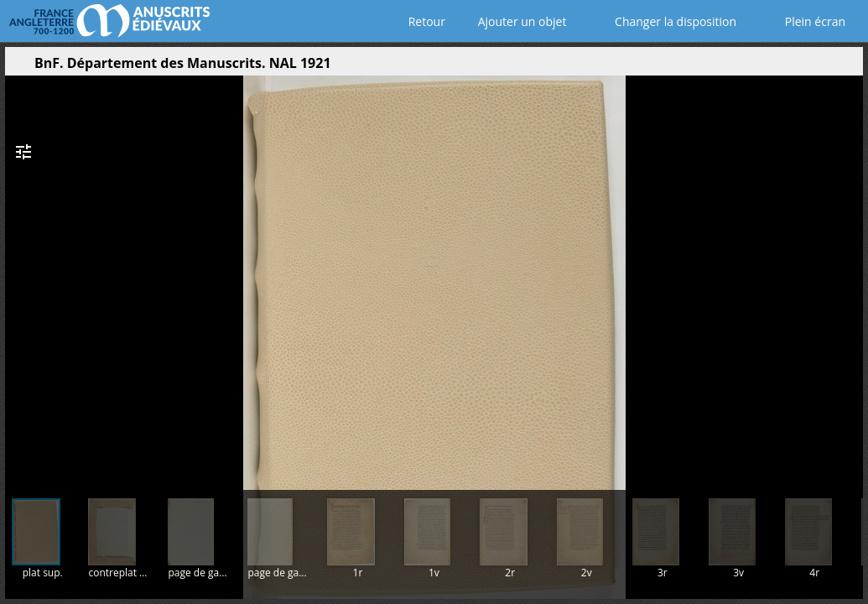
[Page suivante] (846, 276)
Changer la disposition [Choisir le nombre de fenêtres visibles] (664, 21)
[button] (771, 67)
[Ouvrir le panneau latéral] (18, 67)
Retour (423, 21)
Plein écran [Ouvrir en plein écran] (803, 21)
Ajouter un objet (519, 21)
